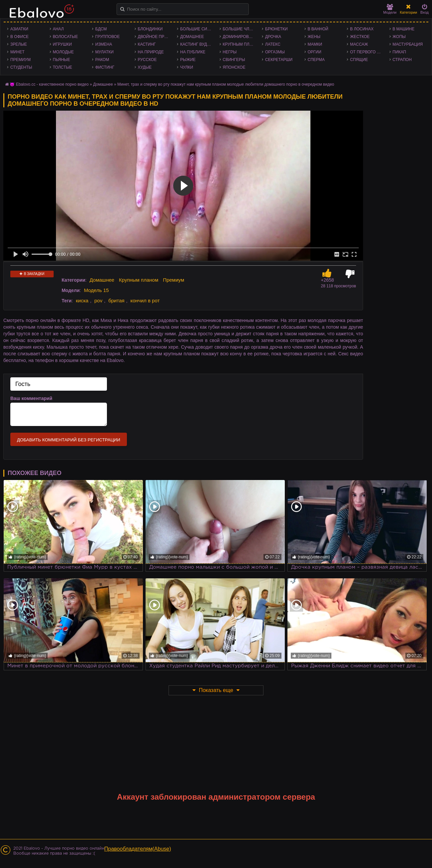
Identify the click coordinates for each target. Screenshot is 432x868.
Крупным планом (241, 44)
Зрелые (19, 44)
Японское (234, 67)
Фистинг (105, 67)
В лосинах (362, 29)
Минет (17, 52)
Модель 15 (96, 290)
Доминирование (241, 37)
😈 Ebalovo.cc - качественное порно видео (49, 84)
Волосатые (65, 37)
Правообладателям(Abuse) (138, 849)
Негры (230, 52)
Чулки (187, 67)
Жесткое (360, 37)
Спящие (359, 60)
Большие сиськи (198, 29)
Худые (145, 67)
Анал (58, 29)
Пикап (400, 52)
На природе (151, 52)
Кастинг (147, 44)
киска (82, 300)
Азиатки (19, 29)
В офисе (19, 37)
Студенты (21, 67)
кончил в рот (145, 300)
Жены (314, 37)
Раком (102, 60)
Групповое (107, 37)
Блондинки (150, 29)
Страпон (402, 60)
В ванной (318, 29)
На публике (193, 52)
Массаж (359, 44)
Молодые (63, 52)
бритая (116, 300)
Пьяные (62, 60)
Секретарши (279, 60)
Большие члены (241, 29)
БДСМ (101, 29)
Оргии (315, 52)
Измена (104, 44)
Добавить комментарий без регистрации (69, 440)
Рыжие (188, 60)
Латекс (273, 44)
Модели (390, 9)
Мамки (315, 44)
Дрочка (273, 37)
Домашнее (192, 37)
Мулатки (104, 52)
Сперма (316, 60)
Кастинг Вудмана (198, 44)
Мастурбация (408, 44)
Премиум (20, 60)
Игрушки (62, 44)
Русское (147, 60)
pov (98, 300)
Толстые (63, 67)
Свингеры (234, 60)
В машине (404, 29)
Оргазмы (275, 52)
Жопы (399, 37)
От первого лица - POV (368, 52)
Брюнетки (276, 29)
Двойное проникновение (156, 37)
